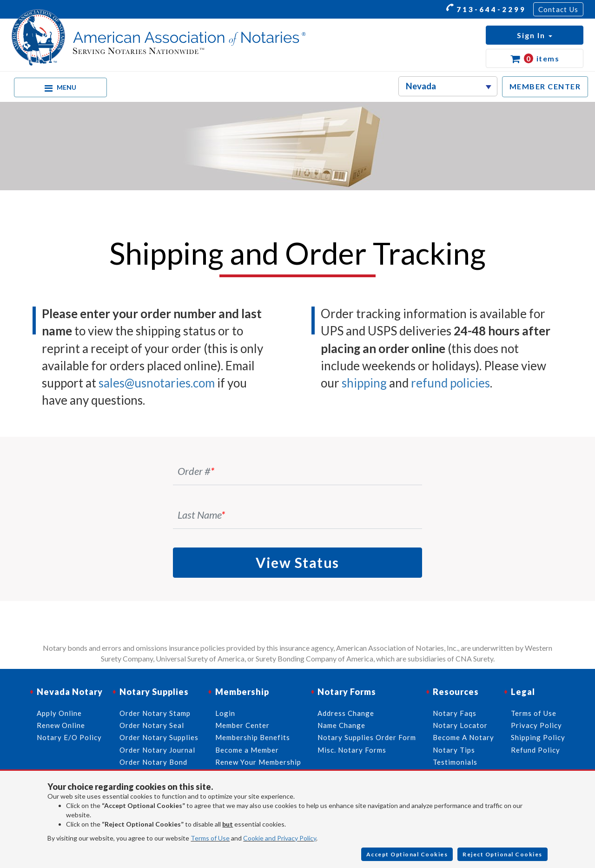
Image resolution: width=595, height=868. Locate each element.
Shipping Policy (538, 737)
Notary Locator (460, 725)
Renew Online (61, 725)
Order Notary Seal (152, 725)
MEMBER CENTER (545, 86)
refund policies (450, 383)
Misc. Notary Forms (352, 750)
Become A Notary (463, 737)
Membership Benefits (253, 737)
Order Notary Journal (157, 750)
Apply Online (59, 713)
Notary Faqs (455, 713)
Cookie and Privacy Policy (280, 838)
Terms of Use (210, 838)
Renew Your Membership (258, 762)
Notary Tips (454, 750)
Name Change (341, 725)
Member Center (242, 725)
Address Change (346, 713)
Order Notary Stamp (155, 713)
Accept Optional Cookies (407, 854)
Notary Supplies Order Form (367, 737)
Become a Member (247, 750)
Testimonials (455, 762)
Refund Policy (535, 750)
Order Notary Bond (153, 762)
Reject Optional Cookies (502, 854)
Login (225, 713)
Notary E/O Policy (69, 737)
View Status (297, 562)
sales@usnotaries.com (157, 383)
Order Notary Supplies (159, 737)
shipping (364, 383)
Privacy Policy (536, 725)
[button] (535, 35)
